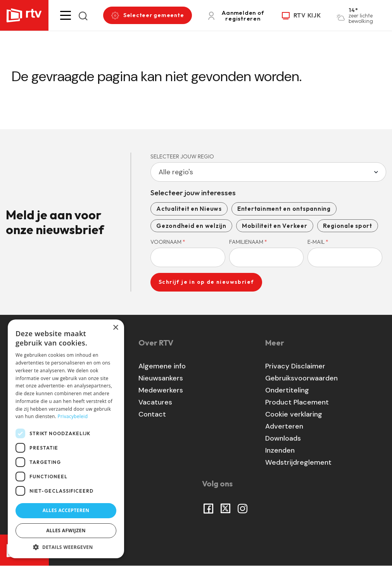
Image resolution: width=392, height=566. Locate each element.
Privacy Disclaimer (295, 366)
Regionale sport (348, 226)
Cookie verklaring (294, 414)
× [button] (115, 328)
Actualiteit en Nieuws (189, 209)
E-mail (318, 242)
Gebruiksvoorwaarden (301, 378)
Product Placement (297, 402)
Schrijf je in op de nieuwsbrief (206, 282)
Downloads (283, 438)
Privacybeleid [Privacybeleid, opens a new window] (73, 416)
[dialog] (66, 439)
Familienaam (248, 242)
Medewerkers (161, 390)
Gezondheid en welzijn (191, 226)
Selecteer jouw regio (182, 156)
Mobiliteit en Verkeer (275, 226)
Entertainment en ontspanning (284, 209)
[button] (66, 15)
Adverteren (284, 426)
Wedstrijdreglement (298, 462)
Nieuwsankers (161, 378)
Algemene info (162, 366)
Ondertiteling (287, 390)
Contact (152, 414)
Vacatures (155, 402)
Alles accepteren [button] (66, 510)
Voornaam (168, 242)
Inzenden (280, 450)
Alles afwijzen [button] (66, 530)
